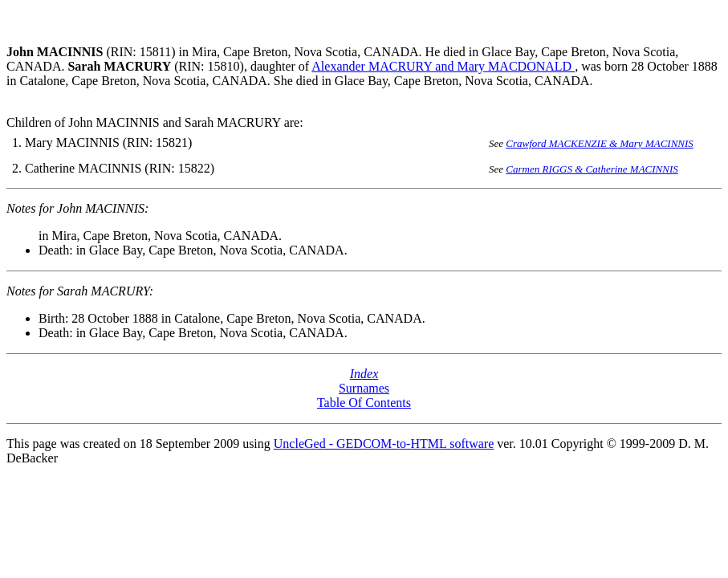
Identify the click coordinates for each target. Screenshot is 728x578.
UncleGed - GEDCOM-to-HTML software (384, 444)
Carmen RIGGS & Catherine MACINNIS (592, 169)
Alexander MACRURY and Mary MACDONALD (443, 66)
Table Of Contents (364, 403)
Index (364, 374)
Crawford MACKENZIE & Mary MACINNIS (600, 143)
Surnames (364, 388)
